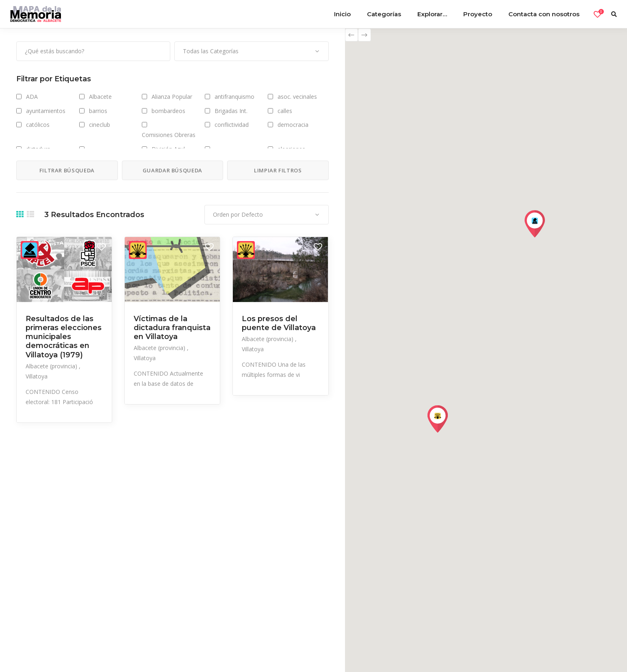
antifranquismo (234, 97)
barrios (98, 111)
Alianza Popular (172, 97)
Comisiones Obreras (169, 135)
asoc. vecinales (297, 97)
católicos (38, 125)
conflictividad (232, 125)
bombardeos (168, 111)
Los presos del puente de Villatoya (279, 323)
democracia (293, 125)
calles (285, 111)
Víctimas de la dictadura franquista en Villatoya (172, 328)
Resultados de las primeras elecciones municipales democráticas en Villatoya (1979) (64, 337)
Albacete (100, 97)
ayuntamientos (46, 111)
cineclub (100, 125)
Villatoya (37, 376)
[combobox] (251, 51)
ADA (32, 97)
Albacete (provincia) (52, 366)
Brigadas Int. (231, 111)
